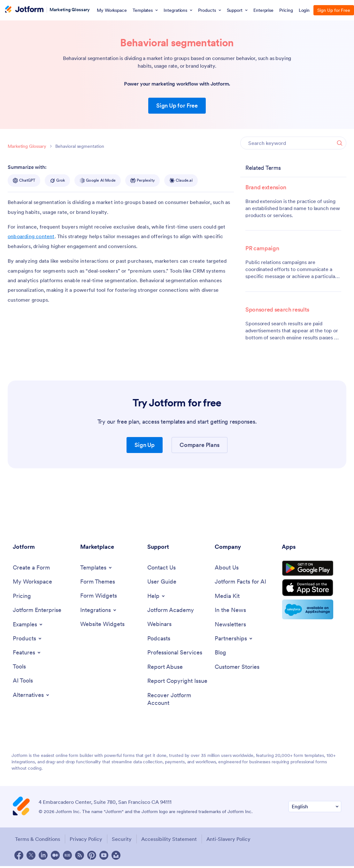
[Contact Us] (162, 568)
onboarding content (31, 236)
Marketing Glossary (70, 10)
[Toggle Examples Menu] (28, 625)
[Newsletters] (230, 625)
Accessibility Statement (171, 841)
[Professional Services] (175, 654)
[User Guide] (162, 582)
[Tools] (19, 667)
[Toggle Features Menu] (27, 653)
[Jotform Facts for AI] (240, 582)
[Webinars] (159, 625)
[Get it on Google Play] (312, 570)
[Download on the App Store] (312, 591)
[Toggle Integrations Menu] (99, 610)
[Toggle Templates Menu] (96, 568)
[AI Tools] (23, 682)
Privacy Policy (86, 841)
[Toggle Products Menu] (28, 639)
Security (123, 841)
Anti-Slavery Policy (232, 841)
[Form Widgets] (99, 596)
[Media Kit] (227, 596)
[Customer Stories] (237, 668)
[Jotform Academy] (171, 611)
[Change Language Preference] (315, 809)
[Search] (340, 143)
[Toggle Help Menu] (157, 596)
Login (304, 10)
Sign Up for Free (177, 106)
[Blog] (220, 654)
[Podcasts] (159, 639)
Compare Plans (199, 445)
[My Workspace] (32, 582)
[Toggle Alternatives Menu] (31, 696)
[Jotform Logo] (24, 10)
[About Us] (227, 568)
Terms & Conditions (37, 841)
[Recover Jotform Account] (178, 701)
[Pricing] (22, 596)
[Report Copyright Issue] (177, 683)
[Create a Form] (31, 568)
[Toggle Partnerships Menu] (234, 639)
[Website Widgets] (102, 625)
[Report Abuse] (165, 668)
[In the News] (230, 611)
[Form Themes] (98, 582)
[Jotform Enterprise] (37, 611)
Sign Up (145, 445)
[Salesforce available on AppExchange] (312, 613)
